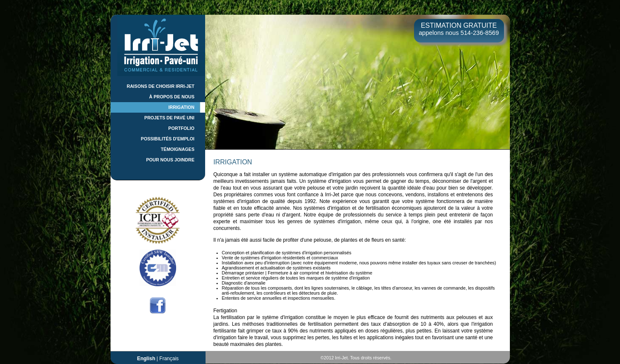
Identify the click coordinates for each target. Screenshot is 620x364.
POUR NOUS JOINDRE (170, 160)
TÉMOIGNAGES (178, 149)
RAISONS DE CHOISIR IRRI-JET (160, 86)
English (146, 359)
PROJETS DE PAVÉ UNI (169, 118)
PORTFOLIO (181, 128)
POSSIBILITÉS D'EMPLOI (168, 139)
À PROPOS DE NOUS (172, 97)
